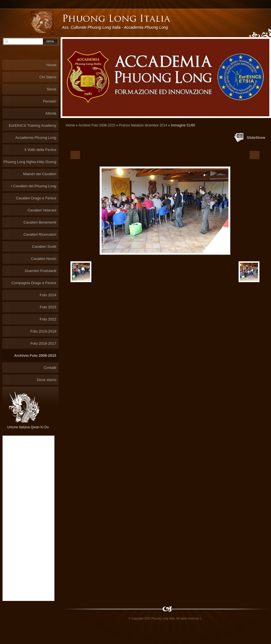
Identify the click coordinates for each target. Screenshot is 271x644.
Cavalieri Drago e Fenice (36, 198)
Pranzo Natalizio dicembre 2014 (143, 125)
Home (70, 125)
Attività (51, 113)
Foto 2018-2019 (43, 331)
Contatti (50, 368)
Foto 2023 (48, 307)
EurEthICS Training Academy (32, 125)
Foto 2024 (48, 295)
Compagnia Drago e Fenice (34, 283)
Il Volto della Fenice (40, 150)
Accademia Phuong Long (36, 138)
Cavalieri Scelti (44, 247)
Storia (52, 89)
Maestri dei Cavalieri (40, 174)
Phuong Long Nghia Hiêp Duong (30, 162)
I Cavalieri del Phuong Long (34, 186)
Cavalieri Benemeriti (40, 222)
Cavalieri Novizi (44, 259)
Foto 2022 (48, 319)
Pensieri (50, 101)
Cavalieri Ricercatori (40, 234)
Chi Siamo (48, 77)
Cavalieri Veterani (42, 210)
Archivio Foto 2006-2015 (97, 125)
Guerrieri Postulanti (40, 271)
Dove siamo (47, 380)
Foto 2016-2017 (43, 343)
